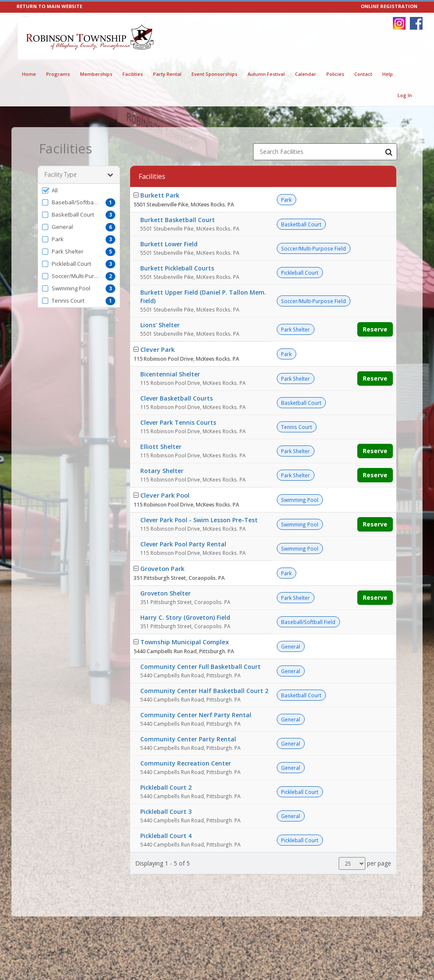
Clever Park (157, 349)
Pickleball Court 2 (166, 787)
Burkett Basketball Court (178, 220)
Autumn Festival (266, 74)
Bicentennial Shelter (170, 374)
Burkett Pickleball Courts (177, 268)
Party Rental (167, 74)
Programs (58, 74)
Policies (335, 74)
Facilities (133, 74)
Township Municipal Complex (185, 642)
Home (29, 74)
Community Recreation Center (186, 763)
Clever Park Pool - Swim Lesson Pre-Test (199, 520)
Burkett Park (160, 195)
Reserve (375, 329)
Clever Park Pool (165, 495)
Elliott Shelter (161, 447)
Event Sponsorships (214, 74)
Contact (363, 74)
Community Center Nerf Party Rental (196, 715)
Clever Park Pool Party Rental (183, 544)
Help (388, 74)
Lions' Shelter (160, 325)
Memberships (96, 74)
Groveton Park (162, 568)
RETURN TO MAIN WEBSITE (49, 6)
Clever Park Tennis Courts (178, 422)
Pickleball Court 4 (166, 836)
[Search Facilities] (389, 152)
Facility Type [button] (79, 175)
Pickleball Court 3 (166, 812)
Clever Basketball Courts (177, 398)
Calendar (306, 74)
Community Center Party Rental (188, 739)
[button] (79, 190)
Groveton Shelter (166, 593)
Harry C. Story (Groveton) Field (185, 617)
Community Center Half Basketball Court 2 (204, 691)
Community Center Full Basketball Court (200, 667)
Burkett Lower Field (169, 244)
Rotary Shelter (162, 471)
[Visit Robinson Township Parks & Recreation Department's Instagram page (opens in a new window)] (399, 23)
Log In (405, 95)
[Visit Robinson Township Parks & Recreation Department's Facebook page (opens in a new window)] (416, 23)
